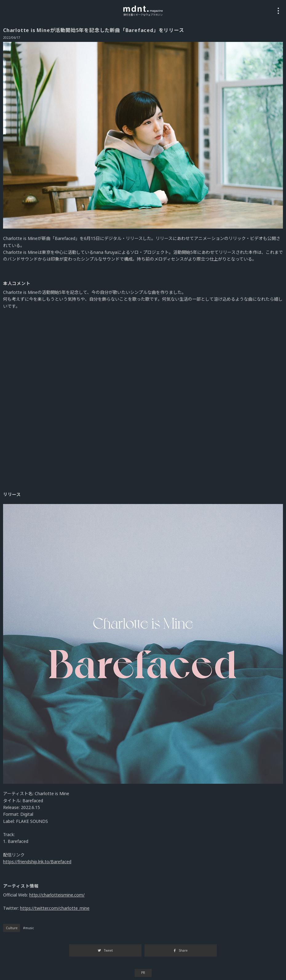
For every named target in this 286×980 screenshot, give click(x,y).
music (30, 928)
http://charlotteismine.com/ (57, 895)
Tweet (105, 950)
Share (181, 950)
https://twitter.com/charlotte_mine (55, 908)
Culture (12, 928)
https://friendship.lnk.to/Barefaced (37, 862)
